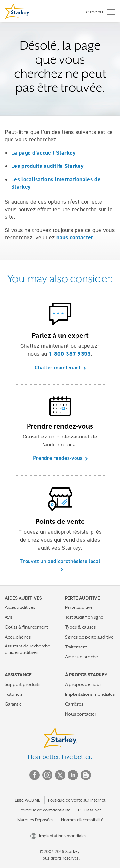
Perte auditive (79, 607)
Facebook (35, 775)
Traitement (76, 647)
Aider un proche (81, 657)
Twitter (60, 775)
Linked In (73, 775)
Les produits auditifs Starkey (48, 166)
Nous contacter (81, 714)
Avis (9, 617)
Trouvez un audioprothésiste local (60, 561)
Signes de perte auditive (89, 637)
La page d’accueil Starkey (44, 153)
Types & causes (80, 627)
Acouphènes (18, 637)
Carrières (74, 704)
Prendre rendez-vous (58, 458)
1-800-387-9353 (70, 354)
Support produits (23, 684)
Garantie (13, 704)
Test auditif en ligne (84, 617)
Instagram (47, 775)
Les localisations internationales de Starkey (56, 183)
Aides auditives (20, 607)
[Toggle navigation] (98, 11)
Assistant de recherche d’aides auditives (28, 649)
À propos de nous (83, 684)
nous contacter (75, 237)
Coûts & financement (26, 627)
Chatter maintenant (58, 368)
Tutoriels (14, 694)
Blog (86, 775)
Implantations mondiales (90, 694)
